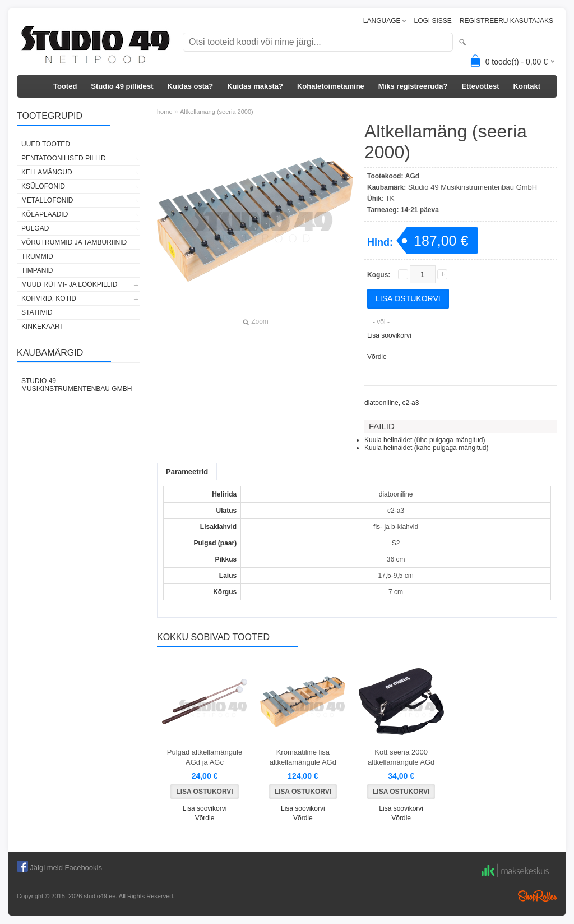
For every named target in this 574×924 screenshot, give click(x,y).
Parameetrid (187, 472)
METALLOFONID (47, 200)
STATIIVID (37, 312)
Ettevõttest (480, 86)
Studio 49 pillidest (122, 86)
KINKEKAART (43, 327)
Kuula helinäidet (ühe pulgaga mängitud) (425, 440)
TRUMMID (37, 256)
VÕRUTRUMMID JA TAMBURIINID (74, 242)
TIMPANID (37, 270)
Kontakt (527, 86)
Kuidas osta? (191, 86)
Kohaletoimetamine (331, 86)
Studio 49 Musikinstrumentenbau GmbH (77, 385)
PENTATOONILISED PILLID (64, 158)
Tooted (65, 86)
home (165, 112)
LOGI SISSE (432, 21)
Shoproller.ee (538, 896)
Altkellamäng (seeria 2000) (217, 112)
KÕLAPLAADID (45, 214)
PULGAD (35, 228)
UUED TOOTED (46, 144)
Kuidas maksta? (255, 86)
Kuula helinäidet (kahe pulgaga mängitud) (427, 448)
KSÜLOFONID (43, 186)
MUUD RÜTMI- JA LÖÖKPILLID (69, 284)
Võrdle (377, 357)
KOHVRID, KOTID (49, 298)
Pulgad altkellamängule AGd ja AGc (205, 757)
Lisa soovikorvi (389, 335)
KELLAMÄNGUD (47, 172)
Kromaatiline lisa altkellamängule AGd (303, 757)
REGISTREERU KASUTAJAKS (506, 21)
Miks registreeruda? (413, 86)
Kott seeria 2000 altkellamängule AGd (401, 757)
